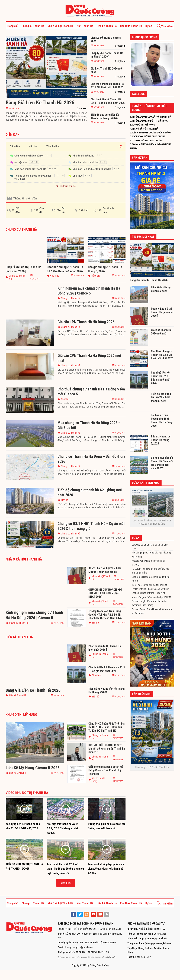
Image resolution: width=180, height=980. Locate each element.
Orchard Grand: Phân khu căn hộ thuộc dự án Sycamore (152, 611)
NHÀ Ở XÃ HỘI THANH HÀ (145, 129)
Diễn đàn (15, 146)
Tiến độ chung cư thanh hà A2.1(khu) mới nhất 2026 (90, 492)
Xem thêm (66, 883)
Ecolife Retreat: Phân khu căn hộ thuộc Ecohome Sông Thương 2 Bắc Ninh (150, 591)
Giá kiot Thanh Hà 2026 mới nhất (107, 70)
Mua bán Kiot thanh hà (85, 162)
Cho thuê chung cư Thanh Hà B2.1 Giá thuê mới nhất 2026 (107, 86)
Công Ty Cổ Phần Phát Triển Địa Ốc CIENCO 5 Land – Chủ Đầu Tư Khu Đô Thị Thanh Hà (107, 727)
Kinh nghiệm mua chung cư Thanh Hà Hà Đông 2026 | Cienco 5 (89, 291)
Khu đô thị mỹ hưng (83, 156)
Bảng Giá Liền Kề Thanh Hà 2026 (40, 103)
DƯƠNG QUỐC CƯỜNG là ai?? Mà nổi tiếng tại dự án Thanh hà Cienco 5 (107, 749)
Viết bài (33, 146)
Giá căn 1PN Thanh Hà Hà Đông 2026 (86, 322)
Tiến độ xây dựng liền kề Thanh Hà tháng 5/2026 (105, 116)
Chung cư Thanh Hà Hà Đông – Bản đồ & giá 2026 (91, 459)
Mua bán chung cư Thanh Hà (30, 169)
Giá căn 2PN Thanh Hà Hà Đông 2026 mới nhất (89, 358)
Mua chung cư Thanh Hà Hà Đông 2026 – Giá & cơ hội (89, 425)
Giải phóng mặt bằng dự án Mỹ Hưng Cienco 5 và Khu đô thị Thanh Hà (106, 770)
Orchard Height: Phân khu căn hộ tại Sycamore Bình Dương (149, 603)
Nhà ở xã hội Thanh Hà (60, 26)
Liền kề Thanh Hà (107, 26)
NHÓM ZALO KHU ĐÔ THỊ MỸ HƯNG (150, 121)
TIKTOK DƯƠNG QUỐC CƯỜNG (147, 140)
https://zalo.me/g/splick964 (153, 938)
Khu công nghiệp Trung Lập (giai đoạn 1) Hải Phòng (151, 555)
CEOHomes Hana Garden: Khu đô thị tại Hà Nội (151, 579)
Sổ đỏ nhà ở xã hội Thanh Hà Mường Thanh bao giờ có (105, 570)
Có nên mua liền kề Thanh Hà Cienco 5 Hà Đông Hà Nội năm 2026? (162, 463)
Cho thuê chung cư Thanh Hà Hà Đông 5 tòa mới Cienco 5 (91, 392)
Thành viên (53, 146)
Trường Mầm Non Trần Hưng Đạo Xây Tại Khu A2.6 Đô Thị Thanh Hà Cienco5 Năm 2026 (105, 615)
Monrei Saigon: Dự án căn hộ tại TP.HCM (151, 597)
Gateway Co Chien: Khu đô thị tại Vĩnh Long (150, 547)
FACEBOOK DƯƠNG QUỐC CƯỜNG (149, 136)
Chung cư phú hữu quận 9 (29, 156)
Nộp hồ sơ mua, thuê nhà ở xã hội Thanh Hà (33, 178)
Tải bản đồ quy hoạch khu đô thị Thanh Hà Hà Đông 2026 (162, 420)
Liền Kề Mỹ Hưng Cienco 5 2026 (106, 40)
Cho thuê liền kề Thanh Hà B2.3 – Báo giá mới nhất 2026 (108, 101)
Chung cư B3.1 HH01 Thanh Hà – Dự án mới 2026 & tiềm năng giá (91, 526)
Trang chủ (13, 26)
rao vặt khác (21, 162)
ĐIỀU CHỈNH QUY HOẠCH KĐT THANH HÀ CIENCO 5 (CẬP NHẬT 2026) (105, 593)
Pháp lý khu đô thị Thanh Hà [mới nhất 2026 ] (107, 55)
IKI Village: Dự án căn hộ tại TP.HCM (149, 585)
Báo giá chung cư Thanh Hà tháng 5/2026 (105, 269)
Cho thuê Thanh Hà (131, 26)
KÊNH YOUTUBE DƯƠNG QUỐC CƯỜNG (152, 133)
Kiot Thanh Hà (85, 26)
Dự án (149, 26)
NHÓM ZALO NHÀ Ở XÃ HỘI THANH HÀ (152, 117)
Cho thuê (78, 176)
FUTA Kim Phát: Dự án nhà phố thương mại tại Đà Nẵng (150, 571)
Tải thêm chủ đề (65, 186)
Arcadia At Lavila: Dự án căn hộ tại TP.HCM (148, 563)
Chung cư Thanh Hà (33, 26)
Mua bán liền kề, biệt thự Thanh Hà (92, 169)
